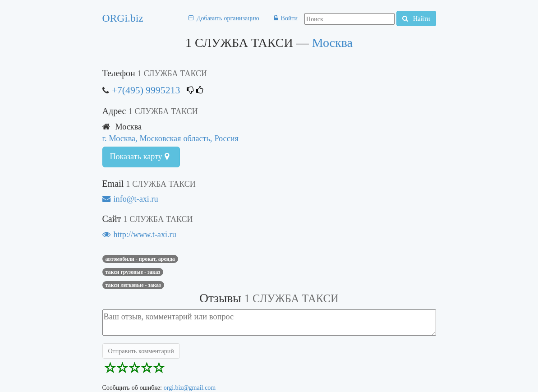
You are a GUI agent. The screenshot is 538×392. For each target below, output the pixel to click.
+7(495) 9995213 (146, 90)
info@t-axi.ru (130, 199)
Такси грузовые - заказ (133, 272)
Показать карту (140, 157)
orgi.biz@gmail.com (190, 387)
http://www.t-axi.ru (139, 234)
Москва (332, 43)
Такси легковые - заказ (133, 285)
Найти (416, 18)
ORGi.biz (123, 18)
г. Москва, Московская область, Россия (170, 138)
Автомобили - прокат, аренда (140, 259)
